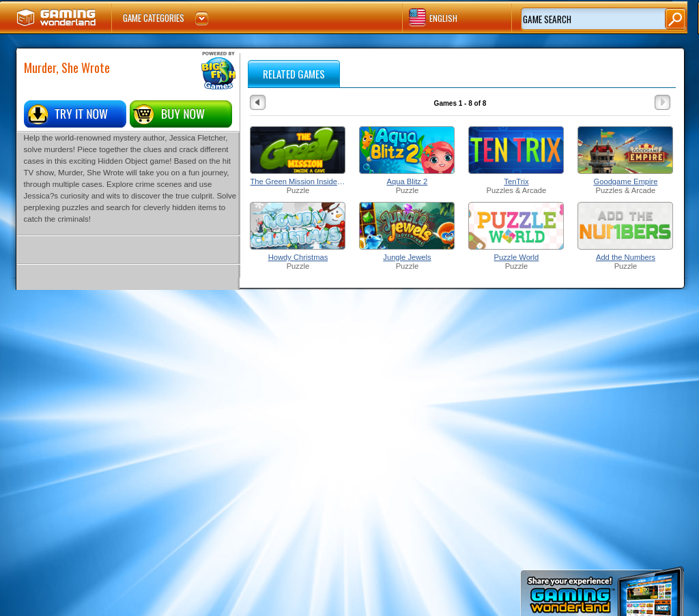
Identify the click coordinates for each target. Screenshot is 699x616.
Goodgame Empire (626, 181)
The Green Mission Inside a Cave (298, 181)
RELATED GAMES (294, 74)
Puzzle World (517, 257)
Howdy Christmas (298, 257)
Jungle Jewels (407, 257)
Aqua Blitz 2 (408, 181)
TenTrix (516, 181)
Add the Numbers (626, 257)
